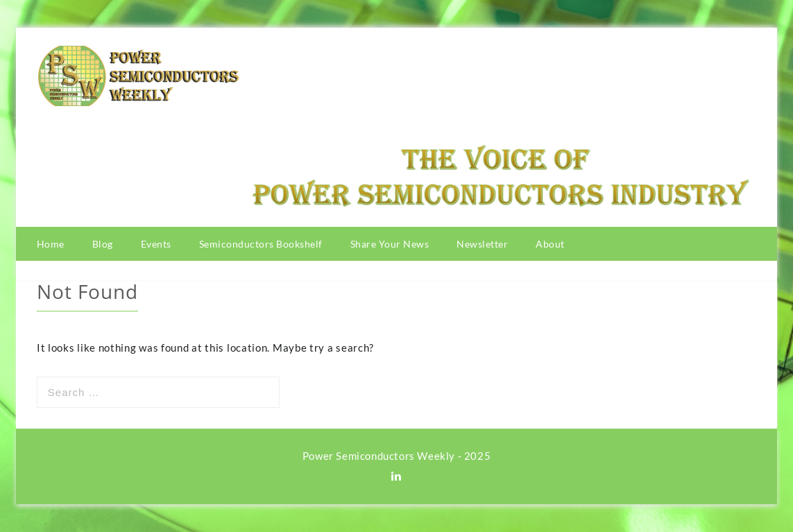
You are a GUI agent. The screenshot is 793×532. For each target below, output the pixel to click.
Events (156, 244)
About (550, 244)
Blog (103, 244)
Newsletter (482, 244)
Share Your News (390, 244)
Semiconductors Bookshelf (261, 244)
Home (51, 244)
